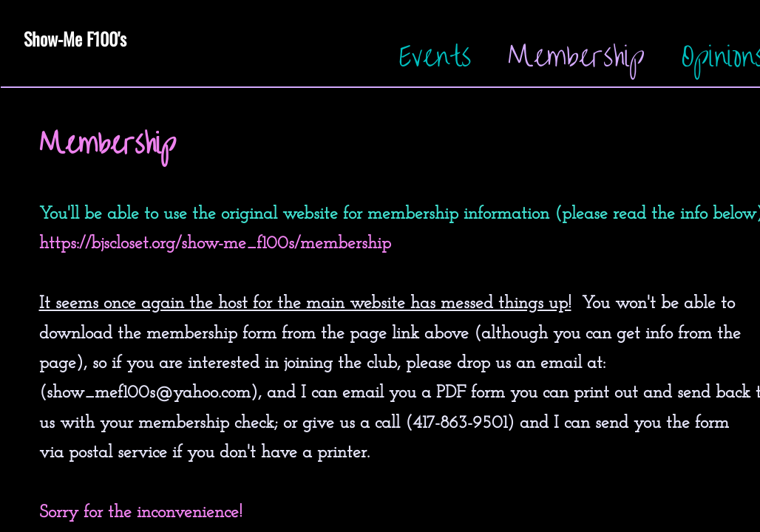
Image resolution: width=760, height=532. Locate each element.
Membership (576, 57)
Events (435, 57)
